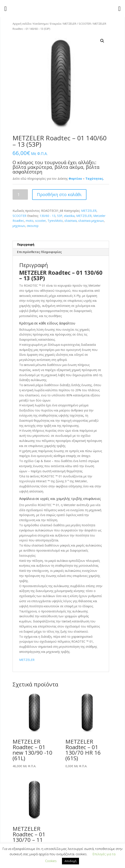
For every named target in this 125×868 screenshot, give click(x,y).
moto (30, 221)
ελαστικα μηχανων (91, 221)
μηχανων (19, 226)
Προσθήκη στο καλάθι (59, 194)
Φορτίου (75, 179)
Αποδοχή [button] (70, 861)
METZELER (70, 24)
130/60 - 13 (47, 216)
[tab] (61, 245)
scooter (40, 221)
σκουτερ (33, 226)
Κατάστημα (40, 24)
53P (60, 216)
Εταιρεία (55, 24)
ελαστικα (71, 221)
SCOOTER (85, 24)
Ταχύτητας (94, 179)
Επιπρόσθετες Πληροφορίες (39, 252)
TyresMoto (55, 221)
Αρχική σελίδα (22, 24)
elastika (69, 216)
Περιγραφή (26, 244)
